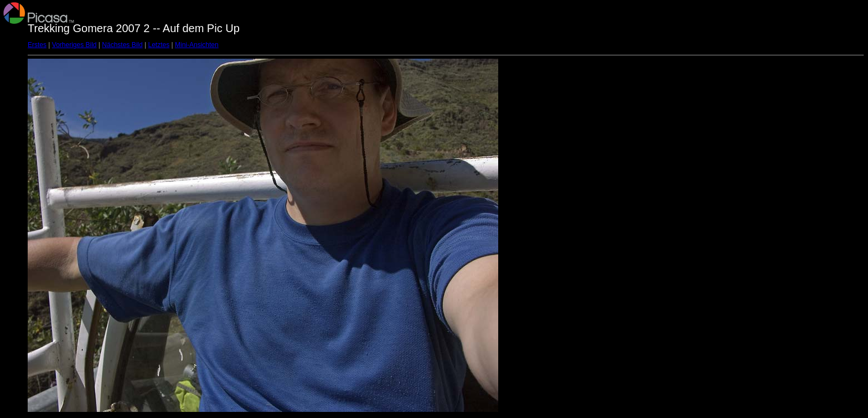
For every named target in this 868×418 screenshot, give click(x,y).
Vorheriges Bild (74, 45)
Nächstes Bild (122, 45)
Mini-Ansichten (197, 45)
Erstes (37, 45)
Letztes (159, 45)
